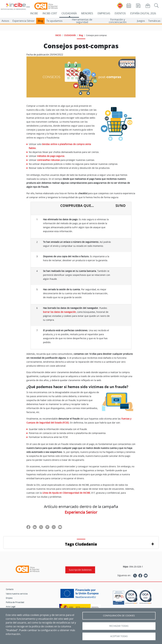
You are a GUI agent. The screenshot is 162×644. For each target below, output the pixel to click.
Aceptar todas (119, 636)
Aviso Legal (11, 607)
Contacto (10, 589)
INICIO (58, 35)
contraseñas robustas (48, 160)
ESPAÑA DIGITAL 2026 (143, 13)
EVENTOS (120, 13)
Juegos (141, 21)
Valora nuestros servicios (17, 594)
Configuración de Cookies (119, 616)
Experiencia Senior (81, 512)
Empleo (9, 598)
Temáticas (154, 21)
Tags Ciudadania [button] (81, 544)
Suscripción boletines (80, 570)
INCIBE (34, 13)
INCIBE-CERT (50, 13)
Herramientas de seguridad (82, 21)
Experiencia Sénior (24, 21)
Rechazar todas (119, 626)
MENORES (87, 13)
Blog (40, 21)
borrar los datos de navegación (59, 312)
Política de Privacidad (15, 602)
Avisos (5, 21)
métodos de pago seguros (51, 156)
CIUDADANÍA (69, 13)
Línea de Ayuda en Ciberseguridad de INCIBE (66, 493)
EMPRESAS (104, 13)
